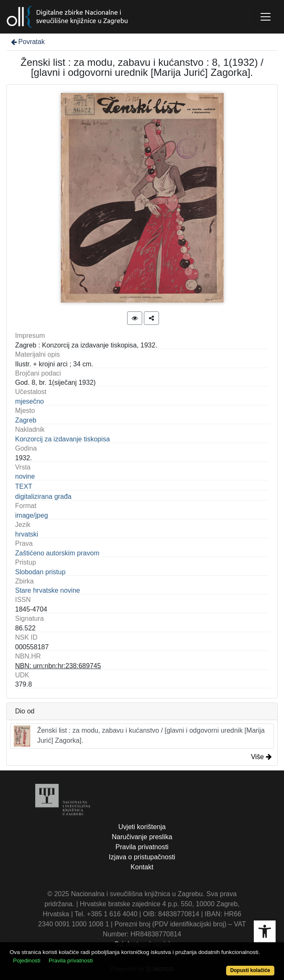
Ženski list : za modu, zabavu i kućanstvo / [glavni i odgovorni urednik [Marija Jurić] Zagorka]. (139, 736)
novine (25, 476)
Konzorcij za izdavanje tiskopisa (63, 439)
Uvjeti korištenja (142, 827)
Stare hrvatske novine (48, 590)
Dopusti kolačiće (250, 970)
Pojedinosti (27, 961)
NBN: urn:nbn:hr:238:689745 (58, 666)
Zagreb (26, 420)
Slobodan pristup (40, 572)
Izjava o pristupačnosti (142, 857)
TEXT (24, 486)
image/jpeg (31, 515)
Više (261, 757)
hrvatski (27, 534)
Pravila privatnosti (142, 847)
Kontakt (142, 867)
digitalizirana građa (43, 496)
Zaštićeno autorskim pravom (57, 553)
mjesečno (29, 401)
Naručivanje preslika (142, 837)
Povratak (27, 42)
